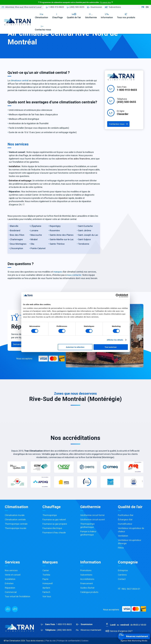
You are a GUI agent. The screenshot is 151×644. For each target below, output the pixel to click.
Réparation (10, 588)
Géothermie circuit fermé (92, 515)
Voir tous (47, 596)
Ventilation (123, 536)
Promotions (86, 570)
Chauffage (57, 16)
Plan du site (51, 641)
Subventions (113, 7)
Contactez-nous (43, 28)
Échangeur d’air (125, 520)
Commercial (11, 592)
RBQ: (129, 589)
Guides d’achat (87, 588)
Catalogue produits (89, 592)
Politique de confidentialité (68, 641)
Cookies (85, 641)
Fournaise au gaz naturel (54, 520)
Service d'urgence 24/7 (119, 631)
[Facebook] (8, 609)
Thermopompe (50, 515)
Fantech (46, 592)
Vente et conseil (13, 575)
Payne (45, 579)
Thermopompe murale (16, 528)
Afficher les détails (115, 340)
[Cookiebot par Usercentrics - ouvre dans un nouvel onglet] (118, 296)
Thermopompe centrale (16, 524)
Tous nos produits (126, 16)
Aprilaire (46, 588)
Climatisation (41, 16)
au (126, 625)
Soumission (95, 7)
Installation (10, 579)
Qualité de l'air (74, 16)
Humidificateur (125, 524)
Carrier (46, 570)
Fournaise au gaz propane (55, 524)
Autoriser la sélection (75, 347)
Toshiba (46, 575)
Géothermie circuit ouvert (93, 520)
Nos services (11, 570)
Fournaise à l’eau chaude (54, 533)
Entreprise (123, 570)
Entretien (9, 583)
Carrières (122, 575)
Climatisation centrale (15, 520)
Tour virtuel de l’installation (18, 596)
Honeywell (48, 583)
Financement (87, 583)
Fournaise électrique (52, 528)
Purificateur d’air (126, 515)
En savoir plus (106, 2)
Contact (122, 579)
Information (107, 16)
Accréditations (87, 579)
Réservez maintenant (88, 630)
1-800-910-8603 (55, 7)
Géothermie (91, 16)
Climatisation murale (15, 515)
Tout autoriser (111, 347)
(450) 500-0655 (75, 7)
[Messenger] (15, 609)
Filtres (121, 548)
